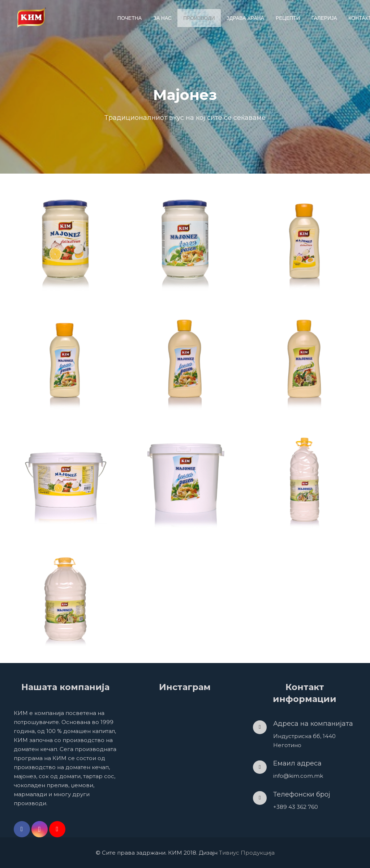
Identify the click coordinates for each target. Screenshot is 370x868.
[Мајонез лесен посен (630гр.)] (185, 239)
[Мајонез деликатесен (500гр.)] (305, 239)
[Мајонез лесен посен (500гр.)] (65, 358)
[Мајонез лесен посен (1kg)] (185, 478)
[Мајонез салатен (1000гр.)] (305, 358)
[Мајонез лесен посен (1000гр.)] (185, 358)
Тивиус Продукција (247, 853)
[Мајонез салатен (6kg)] (65, 598)
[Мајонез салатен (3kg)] (305, 478)
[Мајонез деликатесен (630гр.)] (65, 239)
